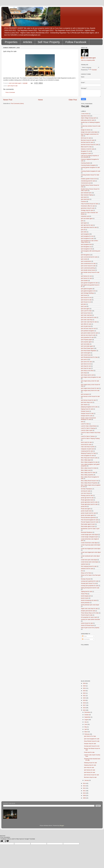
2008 (84, 798)
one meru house (86, 493)
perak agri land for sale (87, 498)
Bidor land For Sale (86, 147)
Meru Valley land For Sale (88, 473)
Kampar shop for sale (90, 744)
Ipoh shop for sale (89, 767)
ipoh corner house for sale (88, 266)
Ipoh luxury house (86, 313)
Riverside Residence (87, 532)
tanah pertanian (85, 603)
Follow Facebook (76, 42)
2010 (84, 793)
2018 (84, 703)
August (87, 720)
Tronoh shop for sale (87, 615)
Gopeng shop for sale (90, 765)
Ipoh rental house (86, 355)
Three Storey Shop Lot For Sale (90, 613)
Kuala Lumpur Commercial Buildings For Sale (88, 419)
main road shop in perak (88, 447)
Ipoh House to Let (86, 302)
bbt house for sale (86, 138)
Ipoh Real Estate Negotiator (89, 351)
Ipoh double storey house (88, 270)
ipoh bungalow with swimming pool (91, 251)
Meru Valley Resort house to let (90, 481)
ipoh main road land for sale (89, 317)
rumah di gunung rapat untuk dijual (91, 545)
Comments (86, 639)
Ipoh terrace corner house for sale (90, 396)
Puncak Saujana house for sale (90, 522)
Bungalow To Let (86, 151)
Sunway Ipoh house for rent (92, 746)
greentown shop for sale (88, 208)
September (88, 717)
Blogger (62, 826)
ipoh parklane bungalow (88, 331)
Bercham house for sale (88, 140)
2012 (84, 788)
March (86, 732)
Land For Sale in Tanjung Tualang (90, 438)
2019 (84, 700)
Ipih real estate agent (87, 218)
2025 (84, 686)
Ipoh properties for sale (87, 337)
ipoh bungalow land (86, 244)
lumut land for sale (86, 444)
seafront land (85, 564)
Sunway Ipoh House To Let (88, 583)
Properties (11, 42)
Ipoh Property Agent (86, 340)
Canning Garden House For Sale (90, 175)
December (87, 712)
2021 (84, 696)
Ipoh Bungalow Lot (86, 247)
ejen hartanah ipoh (86, 193)
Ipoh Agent (84, 223)
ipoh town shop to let (87, 402)
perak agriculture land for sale (89, 502)
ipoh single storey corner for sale (90, 381)
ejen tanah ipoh (85, 199)
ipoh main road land (86, 315)
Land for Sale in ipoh (87, 430)
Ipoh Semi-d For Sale (90, 736)
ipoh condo (84, 259)
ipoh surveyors (85, 394)
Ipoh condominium (86, 261)
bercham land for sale (87, 142)
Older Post (73, 100)
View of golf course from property (90, 628)
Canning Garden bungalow (88, 165)
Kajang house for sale (87, 409)
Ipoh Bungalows (85, 255)
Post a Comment (10, 92)
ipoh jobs (83, 304)
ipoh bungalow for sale (87, 238)
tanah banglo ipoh (86, 596)
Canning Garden (86, 163)
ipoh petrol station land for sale (89, 333)
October (87, 715)
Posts (84, 636)
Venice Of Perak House (87, 625)
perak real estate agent (87, 515)
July (86, 722)
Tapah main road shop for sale (89, 608)
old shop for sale (86, 491)
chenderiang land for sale (88, 181)
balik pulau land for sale (88, 120)
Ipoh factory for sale (90, 770)
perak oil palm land (86, 511)
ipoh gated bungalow (87, 289)
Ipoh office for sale (86, 324)
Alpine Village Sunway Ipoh (88, 118)
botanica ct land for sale (88, 149)
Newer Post (8, 100)
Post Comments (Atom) (17, 103)
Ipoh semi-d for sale (86, 362)
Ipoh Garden (84, 281)
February (87, 734)
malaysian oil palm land (87, 449)
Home (40, 100)
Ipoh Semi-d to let (86, 364)
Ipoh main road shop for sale (89, 322)
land (82, 422)
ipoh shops (84, 373)
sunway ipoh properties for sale (90, 586)
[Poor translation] (7, 841)
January (87, 780)
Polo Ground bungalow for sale (90, 520)
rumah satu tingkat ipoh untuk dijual (91, 552)
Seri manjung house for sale (89, 566)
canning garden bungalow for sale (90, 167)
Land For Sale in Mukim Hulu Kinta (91, 433)
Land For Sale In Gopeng (88, 428)
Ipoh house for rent (86, 298)
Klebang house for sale (90, 763)
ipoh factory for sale (86, 278)
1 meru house (85, 114)
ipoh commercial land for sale (89, 257)
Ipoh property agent (86, 342)
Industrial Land (85, 216)
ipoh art (83, 230)
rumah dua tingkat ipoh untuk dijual (91, 549)
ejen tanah (84, 197)
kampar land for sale (87, 416)
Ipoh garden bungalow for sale (89, 283)
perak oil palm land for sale (88, 513)
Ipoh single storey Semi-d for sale (90, 391)
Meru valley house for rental (89, 468)
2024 (84, 688)
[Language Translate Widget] (90, 67)
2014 (84, 783)
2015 (84, 710)
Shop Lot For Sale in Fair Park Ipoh (91, 575)
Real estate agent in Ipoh (88, 526)
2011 (84, 791)
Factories (84, 201)
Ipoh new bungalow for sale (92, 739)
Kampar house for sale (87, 413)
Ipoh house (84, 295)
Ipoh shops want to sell (87, 375)
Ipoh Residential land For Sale (89, 357)
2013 (84, 786)
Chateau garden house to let (89, 179)
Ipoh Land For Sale (86, 311)
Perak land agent (86, 509)
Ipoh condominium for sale (88, 263)
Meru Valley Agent (86, 460)
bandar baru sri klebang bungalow (90, 122)
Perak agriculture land (87, 500)
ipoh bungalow (85, 234)
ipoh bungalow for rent (87, 236)
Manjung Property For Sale (88, 453)
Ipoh (82, 221)
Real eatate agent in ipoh (88, 524)
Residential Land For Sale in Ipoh (90, 529)
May (86, 727)
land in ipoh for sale (86, 442)
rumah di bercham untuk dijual (89, 543)
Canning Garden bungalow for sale (91, 171)
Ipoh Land (84, 306)
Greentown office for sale (88, 206)
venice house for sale (87, 623)
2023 (84, 691)
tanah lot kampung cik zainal (89, 600)
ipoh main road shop (87, 320)
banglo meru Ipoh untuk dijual (89, 132)
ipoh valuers (84, 405)
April (86, 729)
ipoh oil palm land (86, 326)
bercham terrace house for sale (90, 145)
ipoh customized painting (88, 268)
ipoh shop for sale (13, 86)
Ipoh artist (84, 232)
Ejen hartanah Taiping (87, 195)
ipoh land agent (85, 309)
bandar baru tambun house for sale (91, 126)
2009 (84, 795)
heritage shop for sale (87, 210)
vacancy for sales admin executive (90, 619)
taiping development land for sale (90, 588)
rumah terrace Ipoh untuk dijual (90, 562)
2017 (84, 705)
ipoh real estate (85, 344)
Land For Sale (85, 424)
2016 (84, 708)
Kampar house (85, 411)
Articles (28, 42)
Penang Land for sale (87, 495)
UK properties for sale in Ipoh (89, 617)
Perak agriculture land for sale (89, 504)
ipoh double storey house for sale (90, 272)
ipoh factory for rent (86, 276)
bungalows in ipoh (86, 153)
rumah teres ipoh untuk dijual (89, 560)
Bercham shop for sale (90, 777)
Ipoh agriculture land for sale (89, 227)
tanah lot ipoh (85, 598)
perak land (84, 506)
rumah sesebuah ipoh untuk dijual (90, 556)
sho (82, 571)
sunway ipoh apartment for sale (90, 581)
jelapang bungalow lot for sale (89, 407)
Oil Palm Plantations (87, 489)
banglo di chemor (86, 130)
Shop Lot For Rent (86, 573)
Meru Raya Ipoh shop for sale (89, 458)
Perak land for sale (89, 752)
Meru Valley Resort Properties (89, 483)
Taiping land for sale (87, 591)
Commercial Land (86, 183)
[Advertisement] (89, 670)
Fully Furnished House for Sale (90, 204)
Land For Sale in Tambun (88, 436)
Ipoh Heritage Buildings (87, 293)
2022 (84, 693)
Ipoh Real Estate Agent (87, 348)
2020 (84, 698)
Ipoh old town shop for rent (88, 328)
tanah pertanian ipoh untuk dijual (90, 605)
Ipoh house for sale (86, 300)
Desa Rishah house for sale (92, 741)
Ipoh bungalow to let (87, 249)
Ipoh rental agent (86, 353)
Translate (92, 70)
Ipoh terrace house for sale (88, 400)
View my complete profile (88, 60)
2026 (84, 683)
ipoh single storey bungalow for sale (91, 377)
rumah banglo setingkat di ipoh (89, 537)
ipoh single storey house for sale (90, 388)
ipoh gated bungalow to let (88, 291)
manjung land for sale (87, 451)
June (86, 724)
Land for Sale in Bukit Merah (89, 426)
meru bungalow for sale (87, 455)
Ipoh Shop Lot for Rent (87, 371)
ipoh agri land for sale (87, 225)
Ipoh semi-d (84, 359)
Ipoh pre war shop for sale (88, 335)
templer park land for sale (88, 611)
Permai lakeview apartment (88, 518)
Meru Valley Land (86, 470)
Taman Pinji (84, 594)
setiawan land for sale (87, 569)
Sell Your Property (49, 42)
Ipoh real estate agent (89, 58)
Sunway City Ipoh (86, 579)
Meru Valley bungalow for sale (89, 462)
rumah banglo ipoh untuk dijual (89, 535)
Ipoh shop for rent (86, 366)
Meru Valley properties (87, 475)
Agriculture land (85, 116)
